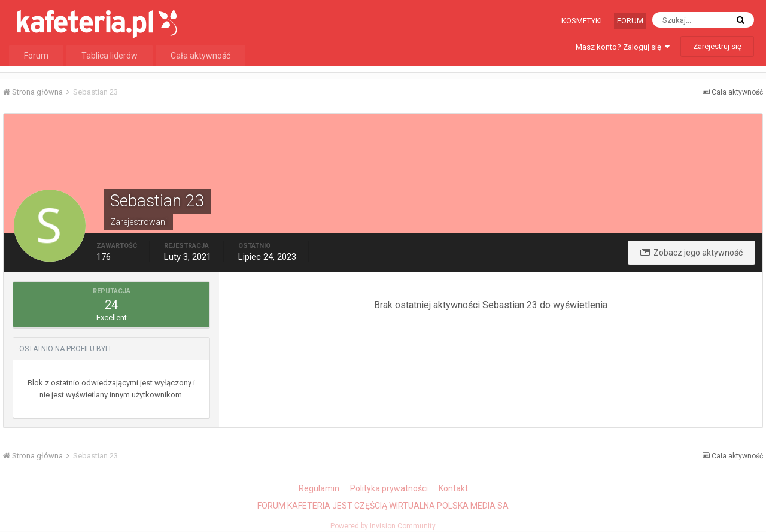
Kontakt (453, 488)
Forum (630, 21)
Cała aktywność (200, 56)
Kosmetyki (582, 21)
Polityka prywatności (389, 488)
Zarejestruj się (717, 46)
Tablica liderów (110, 56)
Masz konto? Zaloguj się (623, 47)
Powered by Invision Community (383, 526)
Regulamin (319, 488)
